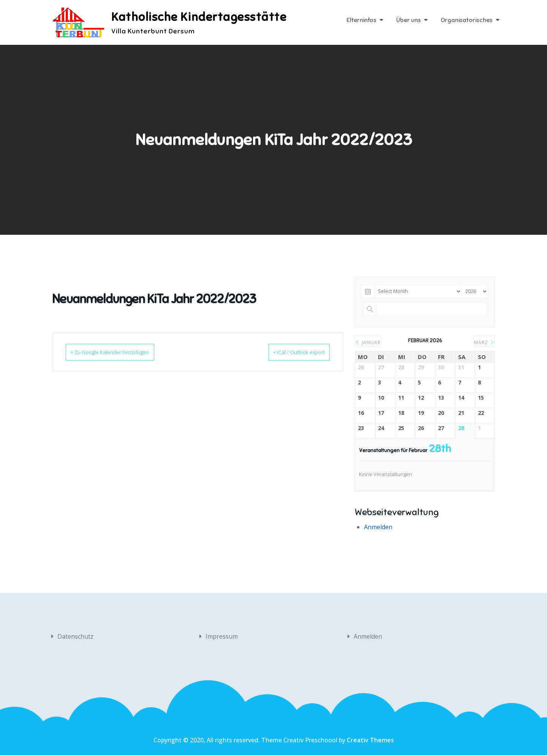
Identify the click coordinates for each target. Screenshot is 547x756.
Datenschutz (75, 637)
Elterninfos (361, 21)
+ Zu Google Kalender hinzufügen (120, 353)
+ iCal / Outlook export (289, 353)
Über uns (409, 21)
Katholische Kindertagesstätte (201, 17)
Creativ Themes (370, 741)
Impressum (222, 637)
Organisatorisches (467, 21)
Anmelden (378, 528)
